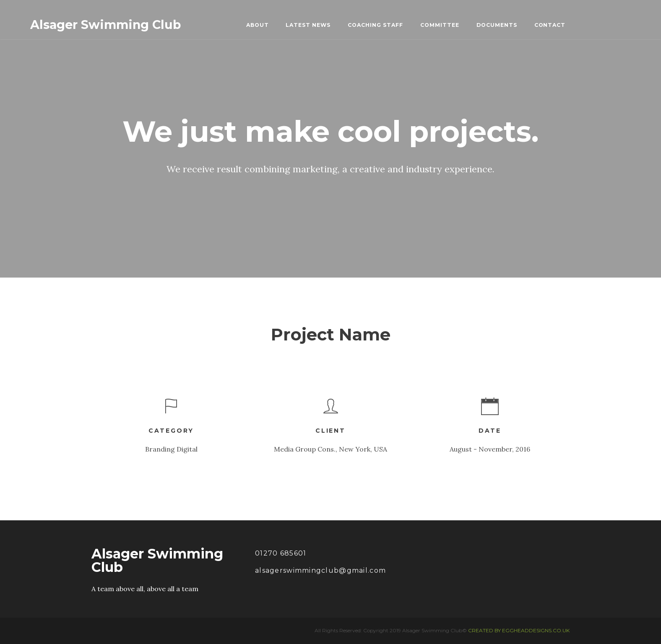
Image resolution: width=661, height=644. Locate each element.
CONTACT (550, 25)
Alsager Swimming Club (105, 25)
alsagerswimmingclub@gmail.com (320, 570)
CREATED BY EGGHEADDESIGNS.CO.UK (519, 630)
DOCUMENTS (497, 25)
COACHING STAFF (375, 25)
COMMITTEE (440, 25)
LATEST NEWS (308, 25)
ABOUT (258, 25)
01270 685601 (281, 553)
